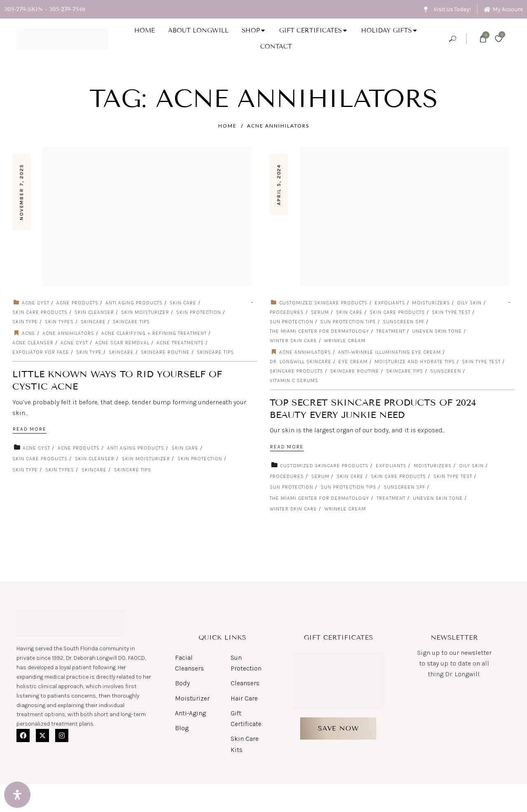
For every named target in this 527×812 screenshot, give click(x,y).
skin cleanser (94, 312)
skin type (25, 322)
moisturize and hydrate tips (415, 362)
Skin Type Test (451, 312)
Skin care (183, 303)
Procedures (287, 312)
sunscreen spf (404, 322)
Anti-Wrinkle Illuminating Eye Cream (389, 352)
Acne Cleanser (33, 343)
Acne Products (77, 303)
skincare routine (165, 352)
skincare (93, 322)
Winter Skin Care (293, 341)
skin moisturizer (145, 312)
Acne (29, 333)
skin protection (199, 312)
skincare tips (131, 322)
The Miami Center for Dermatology (319, 331)
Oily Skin (469, 303)
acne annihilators (278, 126)
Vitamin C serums (294, 380)
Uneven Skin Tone (437, 331)
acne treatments (180, 343)
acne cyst (36, 303)
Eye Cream (353, 362)
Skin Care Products (40, 312)
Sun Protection (291, 322)
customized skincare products (323, 303)
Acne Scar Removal (122, 343)
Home (227, 126)
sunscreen (446, 371)
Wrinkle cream (345, 341)
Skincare (121, 352)
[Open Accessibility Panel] (17, 795)
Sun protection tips (348, 322)
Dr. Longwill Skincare (301, 362)
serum (320, 312)
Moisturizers (431, 303)
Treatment (391, 331)
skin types (59, 322)
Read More (30, 429)
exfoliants (390, 303)
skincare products (296, 371)
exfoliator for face (41, 352)
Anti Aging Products (134, 303)
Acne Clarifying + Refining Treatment (154, 333)
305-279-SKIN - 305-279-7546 (45, 9)
